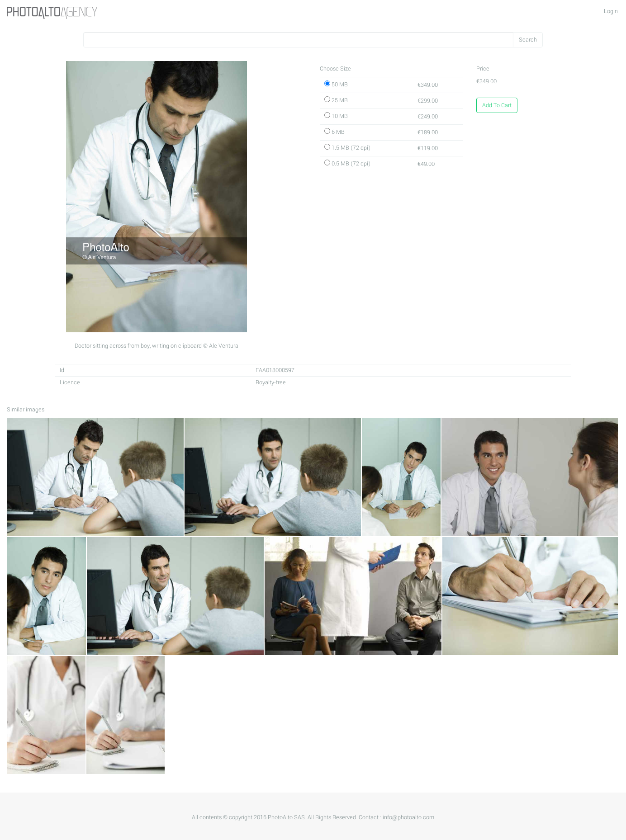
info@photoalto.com (408, 817)
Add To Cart (497, 105)
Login (611, 11)
